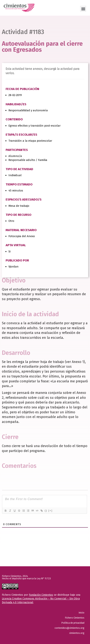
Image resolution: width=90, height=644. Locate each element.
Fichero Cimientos (75, 618)
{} (46, 511)
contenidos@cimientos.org (69, 628)
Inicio (81, 613)
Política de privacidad (73, 623)
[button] (83, 9)
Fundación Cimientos (41, 595)
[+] (50, 511)
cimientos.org (77, 633)
